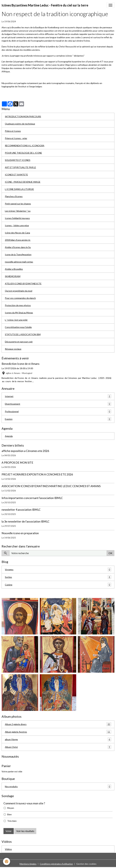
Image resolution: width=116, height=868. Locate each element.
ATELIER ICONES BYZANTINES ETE (23, 284)
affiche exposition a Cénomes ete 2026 (25, 451)
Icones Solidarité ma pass (17, 218)
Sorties (58, 577)
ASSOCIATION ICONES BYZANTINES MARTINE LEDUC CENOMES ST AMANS (51, 486)
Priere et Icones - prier (16, 138)
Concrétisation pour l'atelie (18, 327)
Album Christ (58, 747)
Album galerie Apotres (58, 732)
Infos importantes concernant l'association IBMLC (32, 498)
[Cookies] (7, 861)
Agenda (9, 436)
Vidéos (8, 849)
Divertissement (58, 404)
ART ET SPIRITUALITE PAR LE (20, 167)
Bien (9, 814)
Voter (9, 831)
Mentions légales (28, 864)
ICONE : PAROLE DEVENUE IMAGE (23, 182)
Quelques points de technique (20, 124)
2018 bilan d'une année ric (18, 240)
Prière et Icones (13, 131)
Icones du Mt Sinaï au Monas (19, 313)
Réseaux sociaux (13, 349)
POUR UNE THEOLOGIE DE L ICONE (23, 153)
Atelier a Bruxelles (14, 269)
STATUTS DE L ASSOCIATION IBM (23, 334)
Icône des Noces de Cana (17, 233)
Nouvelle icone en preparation (20, 533)
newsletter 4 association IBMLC (21, 510)
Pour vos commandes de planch (20, 298)
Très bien (12, 821)
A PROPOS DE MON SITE (17, 463)
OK (110, 553)
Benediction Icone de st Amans (21, 364)
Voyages (58, 569)
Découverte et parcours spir (19, 342)
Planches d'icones (14, 196)
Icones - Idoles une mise (17, 225)
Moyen (11, 808)
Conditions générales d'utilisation (56, 864)
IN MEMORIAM (13, 276)
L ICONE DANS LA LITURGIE (19, 189)
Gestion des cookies (86, 864)
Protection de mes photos (18, 305)
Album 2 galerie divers (58, 724)
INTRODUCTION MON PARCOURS (23, 116)
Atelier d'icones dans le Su (18, 247)
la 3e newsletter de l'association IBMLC (25, 521)
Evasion (58, 419)
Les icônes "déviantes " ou (18, 211)
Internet (58, 396)
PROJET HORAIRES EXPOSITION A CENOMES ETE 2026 (37, 474)
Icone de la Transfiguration (18, 254)
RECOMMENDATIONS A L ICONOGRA (25, 146)
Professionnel (58, 411)
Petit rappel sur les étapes (18, 204)
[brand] (45, 5)
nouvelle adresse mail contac (19, 262)
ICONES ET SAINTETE (16, 175)
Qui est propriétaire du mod (19, 291)
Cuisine (58, 585)
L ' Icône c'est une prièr (16, 320)
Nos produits (58, 786)
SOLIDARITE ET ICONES (18, 160)
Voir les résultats (25, 831)
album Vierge (58, 739)
